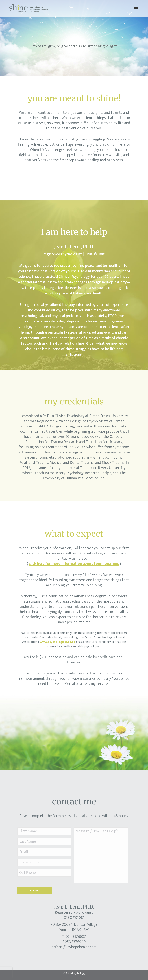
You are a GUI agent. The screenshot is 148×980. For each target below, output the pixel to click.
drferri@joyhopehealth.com (74, 947)
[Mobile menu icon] (136, 9)
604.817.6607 (76, 937)
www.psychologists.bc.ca (57, 642)
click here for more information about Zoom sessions (74, 564)
